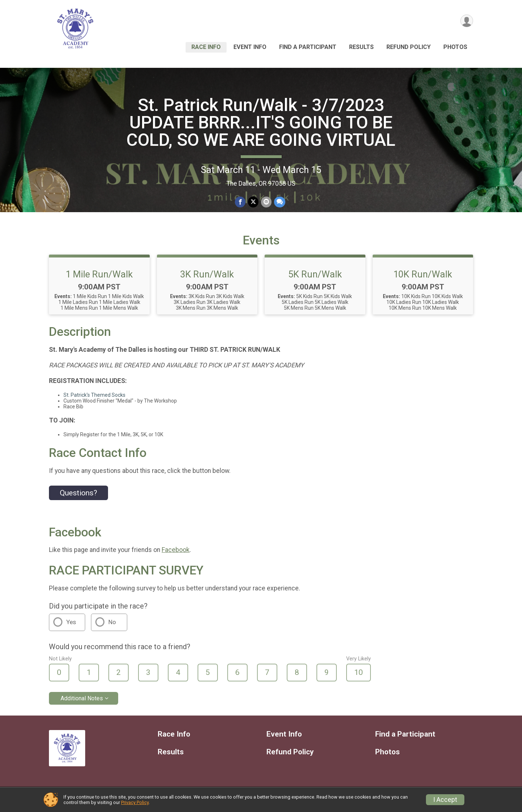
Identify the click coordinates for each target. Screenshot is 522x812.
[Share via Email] (266, 205)
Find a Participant (308, 47)
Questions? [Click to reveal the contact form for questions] (78, 496)
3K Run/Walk (207, 277)
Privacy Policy (135, 802)
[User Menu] (466, 21)
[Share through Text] (279, 205)
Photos (455, 47)
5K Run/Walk (315, 277)
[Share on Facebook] (241, 205)
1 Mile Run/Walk (99, 277)
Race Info (206, 47)
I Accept (445, 800)
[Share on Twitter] (253, 205)
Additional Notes (82, 701)
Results (361, 47)
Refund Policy (409, 47)
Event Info (250, 47)
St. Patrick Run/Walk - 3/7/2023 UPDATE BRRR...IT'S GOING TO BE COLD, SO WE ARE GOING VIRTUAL (261, 126)
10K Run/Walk (423, 277)
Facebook (176, 553)
